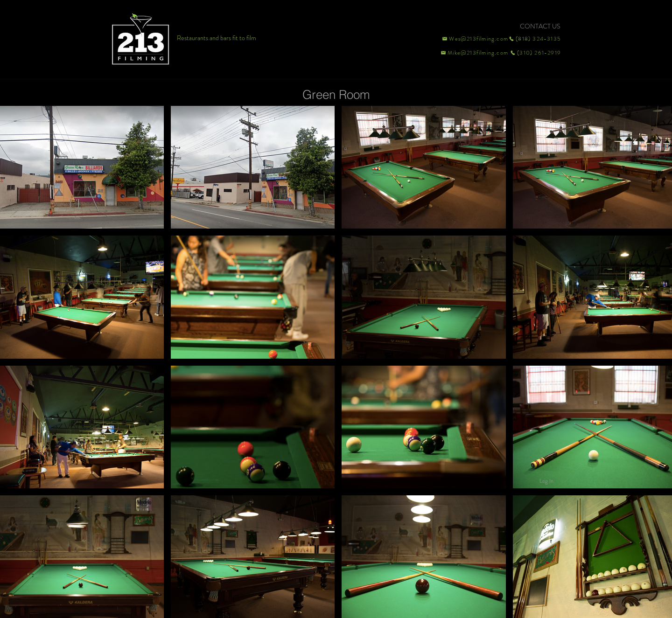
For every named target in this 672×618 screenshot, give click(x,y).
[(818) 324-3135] (535, 39)
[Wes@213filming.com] (475, 39)
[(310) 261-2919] (535, 53)
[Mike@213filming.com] (472, 53)
